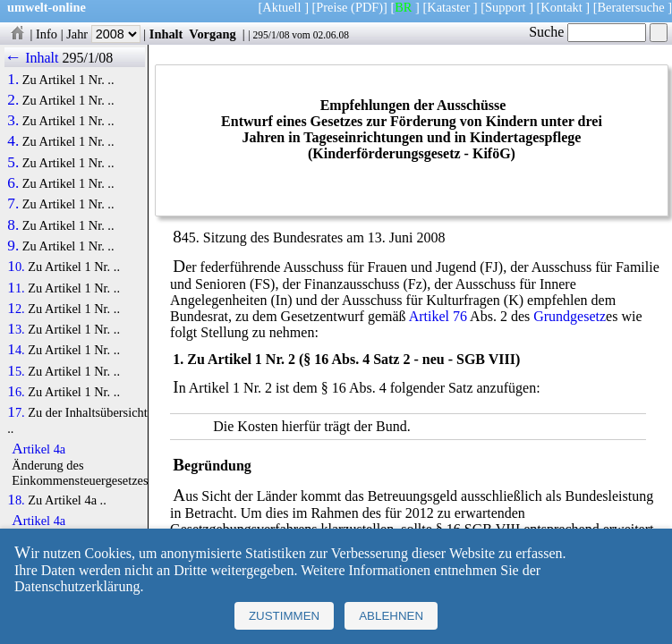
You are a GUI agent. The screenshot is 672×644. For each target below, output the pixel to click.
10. (16, 267)
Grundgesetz (570, 316)
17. (16, 412)
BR (403, 7)
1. (13, 80)
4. (13, 141)
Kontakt (561, 7)
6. (13, 183)
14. (16, 350)
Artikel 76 (438, 316)
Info (47, 34)
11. (16, 288)
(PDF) (367, 7)
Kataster (448, 7)
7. (13, 204)
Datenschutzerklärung (77, 586)
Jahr (103, 34)
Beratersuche (631, 7)
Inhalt (166, 34)
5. (13, 163)
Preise (332, 7)
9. (13, 246)
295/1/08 (271, 35)
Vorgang (213, 34)
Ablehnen (391, 616)
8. (13, 225)
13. (16, 329)
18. (16, 500)
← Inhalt (32, 58)
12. (16, 309)
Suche (587, 32)
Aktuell (281, 7)
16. (16, 392)
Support (506, 7)
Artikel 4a (38, 449)
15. (16, 371)
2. (13, 100)
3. (13, 121)
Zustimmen (284, 616)
